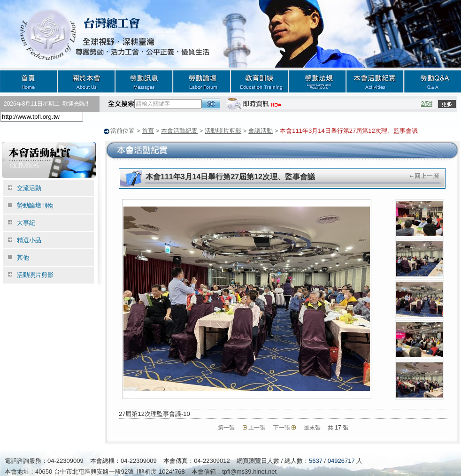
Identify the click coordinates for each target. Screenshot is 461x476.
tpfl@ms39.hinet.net (249, 471)
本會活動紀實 (375, 81)
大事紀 (26, 222)
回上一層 (427, 175)
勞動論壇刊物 (35, 205)
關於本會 (86, 81)
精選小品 (29, 240)
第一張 (226, 427)
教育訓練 (259, 81)
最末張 (312, 427)
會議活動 (261, 131)
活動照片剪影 (223, 131)
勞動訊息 (144, 81)
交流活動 (29, 188)
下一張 (282, 427)
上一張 (257, 427)
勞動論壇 (202, 81)
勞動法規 (317, 81)
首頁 (29, 81)
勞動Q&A (432, 81)
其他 (23, 257)
